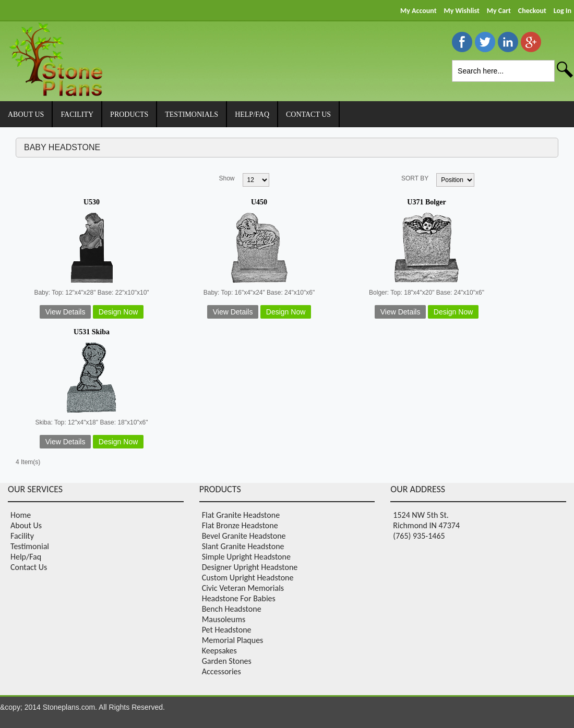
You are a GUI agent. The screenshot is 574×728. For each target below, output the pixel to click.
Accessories (222, 671)
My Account (418, 11)
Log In (563, 11)
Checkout (532, 11)
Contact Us (29, 567)
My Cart (499, 11)
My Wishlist (461, 11)
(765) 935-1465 (419, 536)
